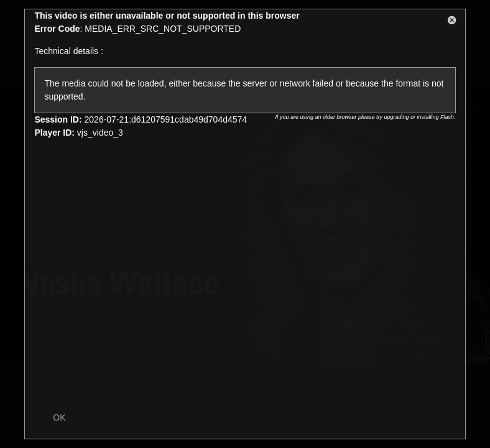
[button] (452, 22)
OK (59, 418)
